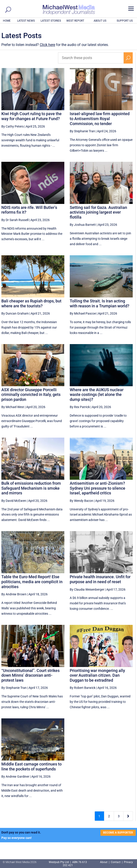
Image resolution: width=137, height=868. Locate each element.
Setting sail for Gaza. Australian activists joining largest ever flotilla (98, 212)
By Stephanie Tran (82, 131)
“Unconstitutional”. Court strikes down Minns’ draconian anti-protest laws (30, 675)
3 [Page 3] (119, 816)
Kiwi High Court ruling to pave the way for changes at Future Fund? (31, 116)
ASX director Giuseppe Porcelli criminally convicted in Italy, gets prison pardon (31, 395)
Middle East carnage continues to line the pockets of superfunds (31, 766)
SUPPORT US (125, 21)
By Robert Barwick (83, 688)
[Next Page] (128, 816)
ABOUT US (100, 21)
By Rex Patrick (80, 407)
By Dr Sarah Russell (15, 220)
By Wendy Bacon (81, 501)
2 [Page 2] (109, 816)
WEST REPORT (75, 21)
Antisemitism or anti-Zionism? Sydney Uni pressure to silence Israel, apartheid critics (98, 488)
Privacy (128, 862)
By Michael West (13, 407)
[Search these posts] (91, 58)
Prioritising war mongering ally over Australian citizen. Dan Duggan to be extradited (97, 675)
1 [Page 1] (99, 816)
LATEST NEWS (26, 21)
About (104, 862)
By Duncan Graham (15, 313)
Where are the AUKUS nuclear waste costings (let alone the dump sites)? (97, 395)
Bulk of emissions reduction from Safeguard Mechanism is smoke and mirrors (31, 488)
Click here (47, 45)
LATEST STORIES (51, 21)
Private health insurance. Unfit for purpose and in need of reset (100, 579)
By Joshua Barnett (83, 225)
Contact (116, 862)
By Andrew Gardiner (15, 777)
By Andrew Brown (14, 594)
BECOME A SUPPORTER (118, 833)
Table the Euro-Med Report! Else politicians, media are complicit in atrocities (32, 582)
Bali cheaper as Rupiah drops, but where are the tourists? (31, 303)
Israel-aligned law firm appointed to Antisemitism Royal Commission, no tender (100, 119)
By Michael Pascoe (83, 313)
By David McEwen (14, 501)
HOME (7, 21)
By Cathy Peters (13, 126)
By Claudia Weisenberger (87, 589)
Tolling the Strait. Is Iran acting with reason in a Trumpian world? (100, 303)
